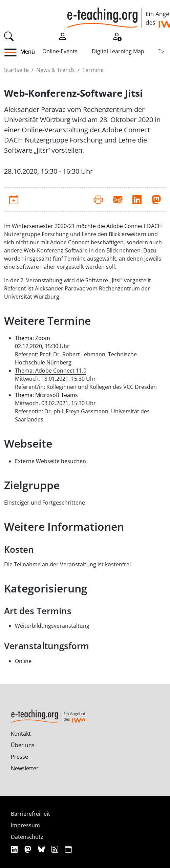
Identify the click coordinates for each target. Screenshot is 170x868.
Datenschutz (27, 837)
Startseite (16, 70)
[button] (13, 53)
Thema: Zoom (33, 338)
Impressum (25, 825)
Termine (93, 70)
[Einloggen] (63, 36)
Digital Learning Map (118, 51)
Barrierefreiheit (30, 814)
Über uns (23, 745)
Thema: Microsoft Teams (46, 395)
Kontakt (21, 734)
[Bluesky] (42, 849)
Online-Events (60, 51)
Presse (19, 757)
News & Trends (56, 70)
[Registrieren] (117, 36)
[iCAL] (68, 849)
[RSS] (56, 849)
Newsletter (25, 768)
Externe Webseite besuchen (50, 461)
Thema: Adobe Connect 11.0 (51, 371)
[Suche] (9, 36)
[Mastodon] (29, 849)
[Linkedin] (15, 849)
